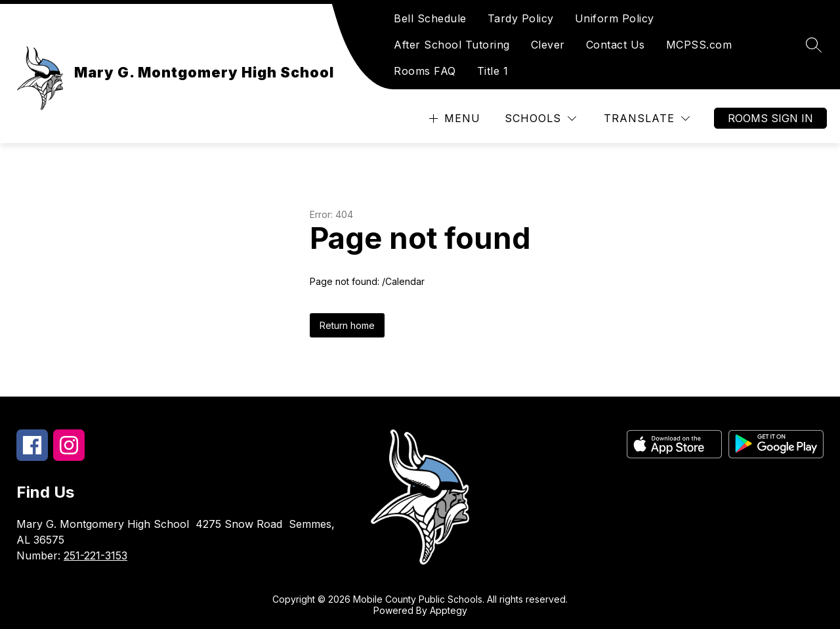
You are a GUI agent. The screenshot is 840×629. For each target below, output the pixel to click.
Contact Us (616, 45)
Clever (548, 45)
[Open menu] (453, 119)
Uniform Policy (615, 18)
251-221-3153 (95, 555)
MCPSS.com (699, 45)
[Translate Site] (647, 119)
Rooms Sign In (770, 118)
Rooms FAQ (425, 71)
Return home (347, 325)
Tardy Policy (521, 18)
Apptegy (449, 610)
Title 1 (493, 71)
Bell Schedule (430, 18)
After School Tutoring (452, 45)
